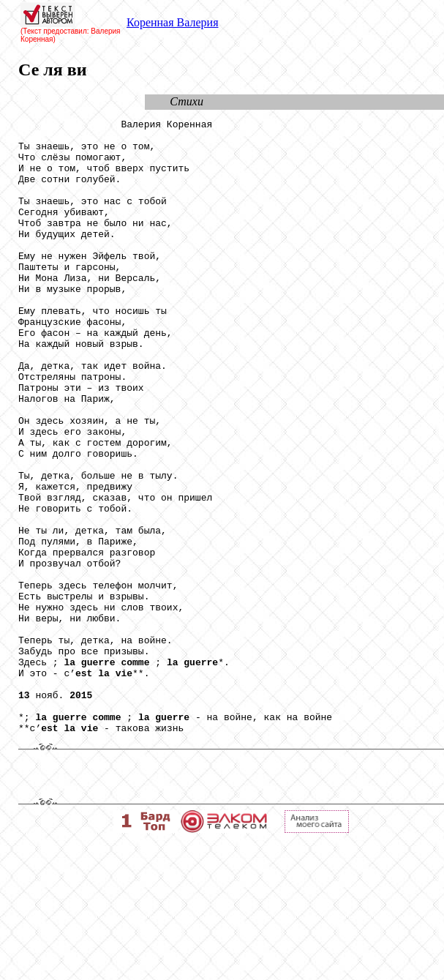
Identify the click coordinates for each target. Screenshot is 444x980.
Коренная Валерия (172, 22)
